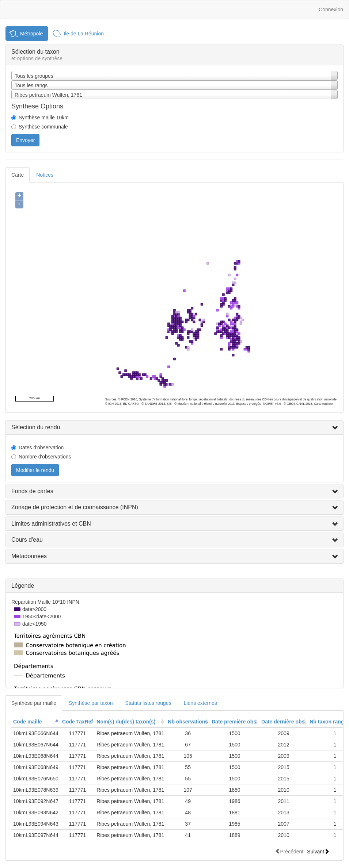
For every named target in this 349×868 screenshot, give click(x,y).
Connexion (331, 9)
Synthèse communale (43, 127)
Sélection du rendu (36, 427)
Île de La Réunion (84, 34)
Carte (18, 175)
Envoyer (25, 140)
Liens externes (200, 703)
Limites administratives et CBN (51, 524)
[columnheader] (36, 722)
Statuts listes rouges (148, 703)
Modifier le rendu (35, 470)
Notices (45, 175)
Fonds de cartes (32, 491)
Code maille (28, 722)
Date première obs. (235, 722)
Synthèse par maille (34, 703)
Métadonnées (29, 556)
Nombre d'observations (45, 457)
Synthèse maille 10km (44, 118)
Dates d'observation (41, 448)
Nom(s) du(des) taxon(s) (126, 722)
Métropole (31, 34)
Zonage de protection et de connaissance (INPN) (75, 507)
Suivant (318, 851)
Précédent (289, 851)
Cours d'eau (27, 540)
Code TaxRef (78, 722)
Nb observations (188, 722)
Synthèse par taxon (91, 703)
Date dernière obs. (284, 722)
